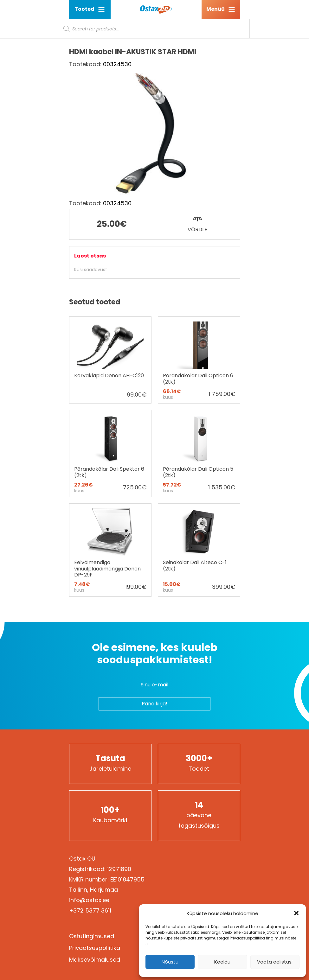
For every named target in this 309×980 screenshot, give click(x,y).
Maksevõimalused (95, 960)
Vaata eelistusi (275, 962)
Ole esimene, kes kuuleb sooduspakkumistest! (155, 654)
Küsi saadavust (91, 270)
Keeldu (222, 962)
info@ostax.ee (89, 900)
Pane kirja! (154, 704)
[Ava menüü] (221, 10)
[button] (296, 913)
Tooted (90, 9)
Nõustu (170, 962)
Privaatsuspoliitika (95, 948)
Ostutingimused (92, 936)
